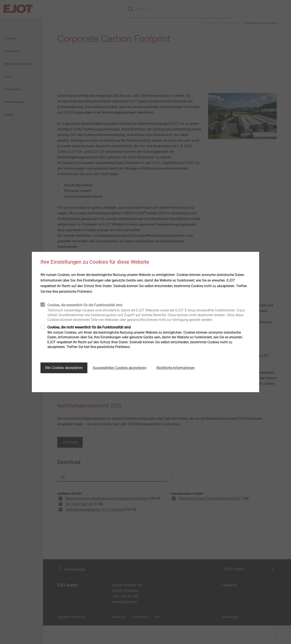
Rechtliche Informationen (176, 368)
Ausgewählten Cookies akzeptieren (120, 368)
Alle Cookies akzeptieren (64, 368)
